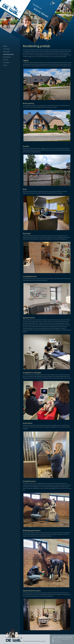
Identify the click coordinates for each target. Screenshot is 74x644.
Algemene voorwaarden (41, 641)
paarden (43, 148)
